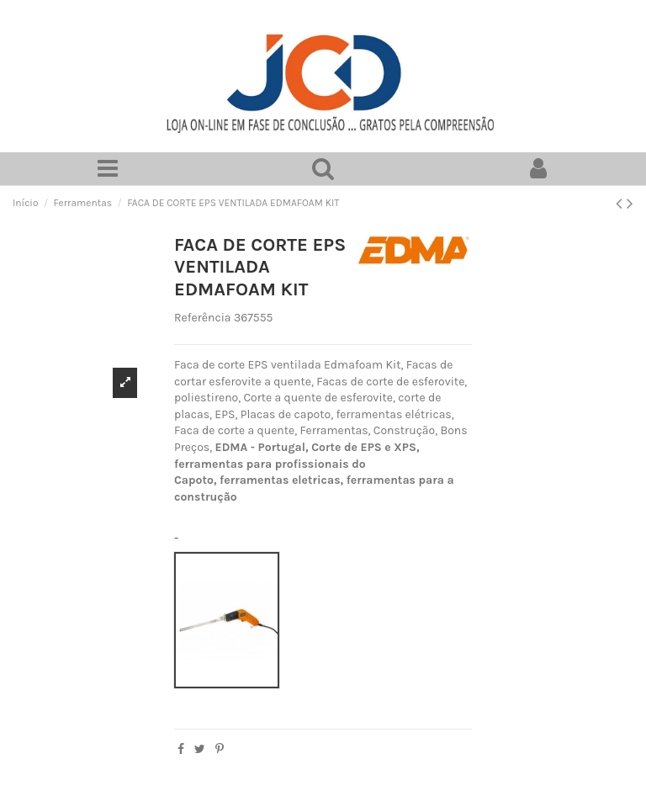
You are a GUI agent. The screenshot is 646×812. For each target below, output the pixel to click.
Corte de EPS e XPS (364, 447)
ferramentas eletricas (280, 480)
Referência (203, 318)
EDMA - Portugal (260, 447)
